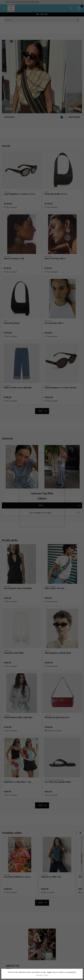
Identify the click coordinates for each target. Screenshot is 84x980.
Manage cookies (42, 975)
